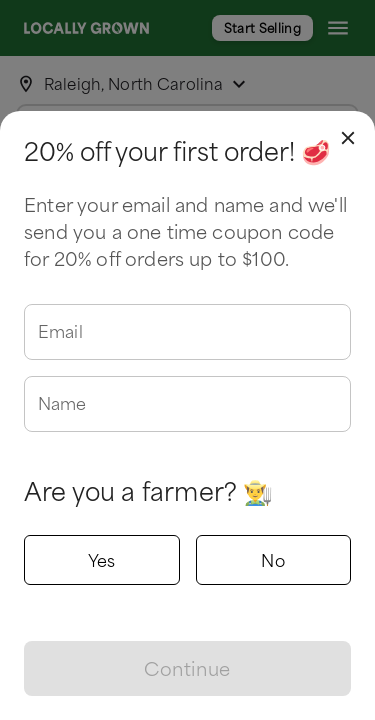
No (274, 560)
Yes (102, 560)
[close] (348, 138)
